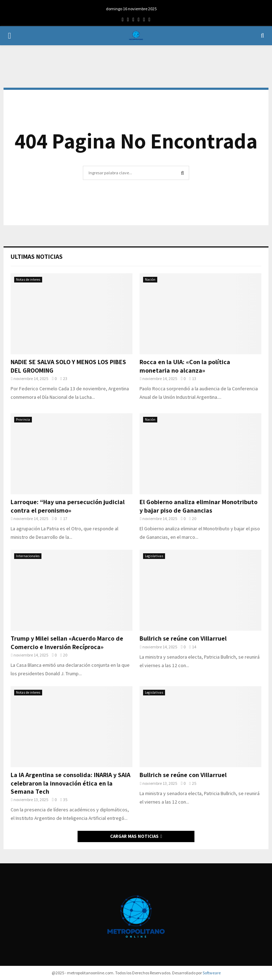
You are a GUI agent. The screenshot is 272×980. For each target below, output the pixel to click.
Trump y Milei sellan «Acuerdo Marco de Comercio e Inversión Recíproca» (67, 642)
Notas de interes (28, 279)
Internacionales (28, 556)
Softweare (212, 973)
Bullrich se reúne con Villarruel (183, 638)
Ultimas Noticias (37, 256)
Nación (150, 279)
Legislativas (154, 556)
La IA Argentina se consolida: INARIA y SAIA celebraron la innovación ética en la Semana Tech (70, 783)
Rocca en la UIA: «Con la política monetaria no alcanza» (185, 366)
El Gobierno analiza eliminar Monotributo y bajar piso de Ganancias (199, 506)
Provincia (23, 419)
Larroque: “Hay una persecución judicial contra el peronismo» (68, 506)
